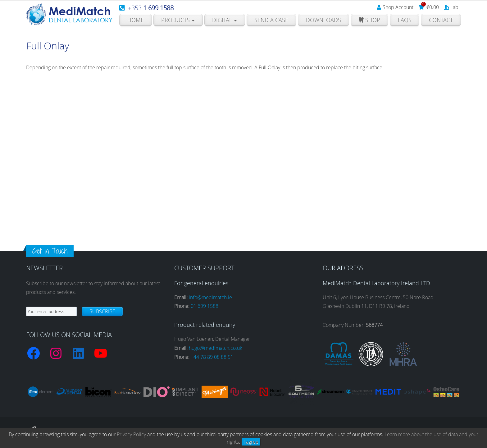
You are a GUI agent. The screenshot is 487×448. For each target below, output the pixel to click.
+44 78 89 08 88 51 (212, 357)
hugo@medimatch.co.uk (216, 348)
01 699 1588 (205, 306)
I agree (251, 442)
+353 (151, 8)
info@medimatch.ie (210, 297)
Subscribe (102, 311)
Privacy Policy (131, 434)
